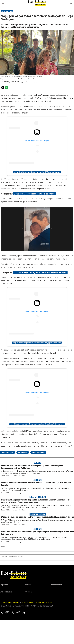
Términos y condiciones (43, 603)
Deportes (38, 480)
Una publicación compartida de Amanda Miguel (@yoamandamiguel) (37, 172)
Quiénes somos (6, 603)
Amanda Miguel (7, 453)
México (38, 463)
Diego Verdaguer (38, 453)
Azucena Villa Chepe (19, 476)
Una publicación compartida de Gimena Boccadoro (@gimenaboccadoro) (37, 343)
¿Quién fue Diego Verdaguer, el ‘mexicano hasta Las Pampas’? (40, 272)
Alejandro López (18, 493)
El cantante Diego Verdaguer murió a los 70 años (35, 194)
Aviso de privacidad (28, 603)
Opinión (28, 592)
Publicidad (17, 603)
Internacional (56, 585)
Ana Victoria (23, 453)
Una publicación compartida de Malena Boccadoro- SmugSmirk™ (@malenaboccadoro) (39, 424)
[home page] (37, 575)
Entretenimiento (7, 11)
